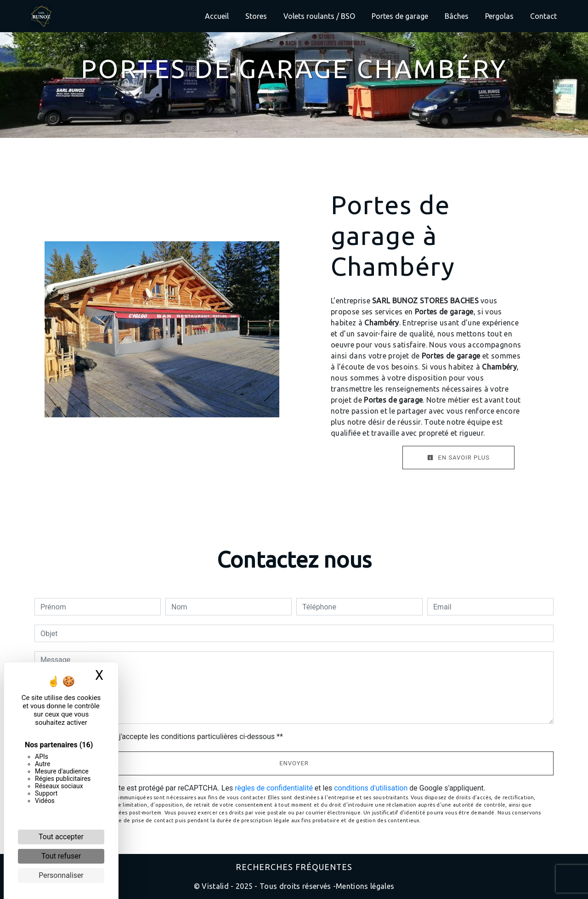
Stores (256, 16)
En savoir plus (458, 458)
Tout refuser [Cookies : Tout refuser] (61, 856)
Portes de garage (400, 16)
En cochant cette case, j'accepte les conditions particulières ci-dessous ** (163, 737)
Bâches (457, 16)
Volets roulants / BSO (319, 16)
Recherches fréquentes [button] (294, 867)
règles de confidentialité (274, 788)
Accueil (217, 16)
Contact (543, 16)
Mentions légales (365, 886)
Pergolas (499, 16)
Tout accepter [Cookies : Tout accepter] (61, 837)
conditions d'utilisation (371, 788)
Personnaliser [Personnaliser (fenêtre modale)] (61, 875)
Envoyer (294, 763)
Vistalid (215, 886)
